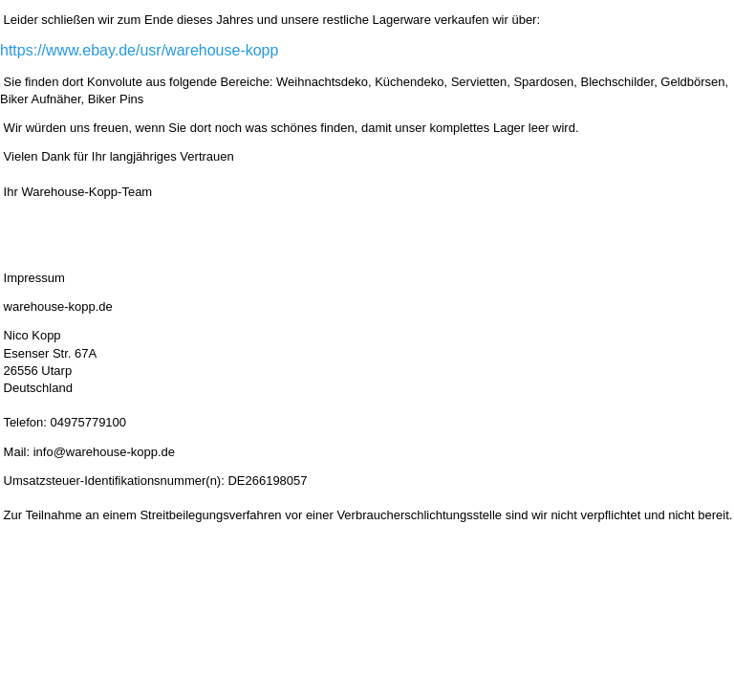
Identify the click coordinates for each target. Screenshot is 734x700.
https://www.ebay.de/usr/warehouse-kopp (139, 50)
